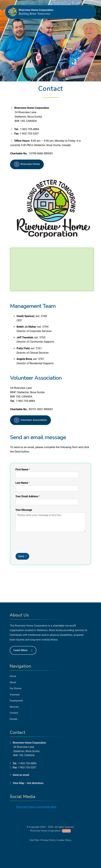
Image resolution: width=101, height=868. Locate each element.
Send (21, 556)
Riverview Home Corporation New (36, 807)
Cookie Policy (64, 840)
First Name (23, 469)
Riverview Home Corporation (36, 10)
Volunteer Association (34, 420)
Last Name (23, 483)
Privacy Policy (48, 840)
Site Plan (34, 840)
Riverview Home (30, 164)
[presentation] (34, 545)
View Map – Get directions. (28, 783)
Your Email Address (28, 496)
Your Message (24, 510)
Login (66, 831)
